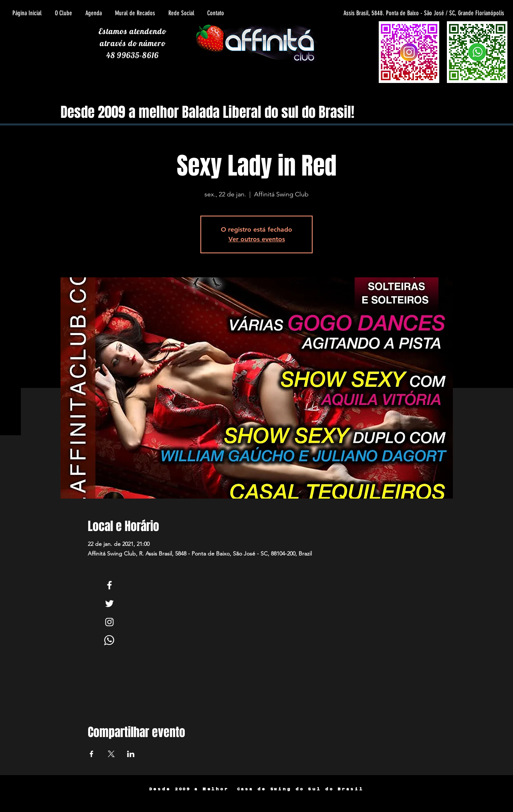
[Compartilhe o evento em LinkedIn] (131, 754)
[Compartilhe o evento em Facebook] (92, 754)
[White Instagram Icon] (109, 622)
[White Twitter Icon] (109, 604)
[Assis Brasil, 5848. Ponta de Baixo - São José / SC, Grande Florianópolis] (396, 13)
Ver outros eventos (257, 239)
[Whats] (109, 640)
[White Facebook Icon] (109, 585)
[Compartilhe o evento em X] (111, 754)
